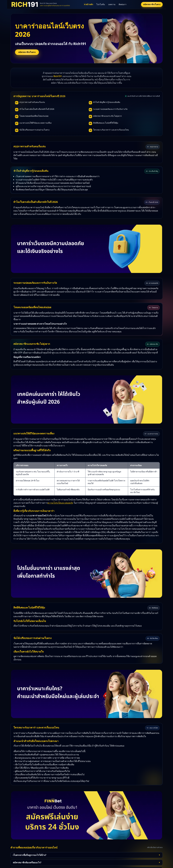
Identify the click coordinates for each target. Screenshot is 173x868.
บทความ (112, 4)
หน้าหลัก (89, 4)
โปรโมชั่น (101, 4)
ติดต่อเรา (123, 4)
